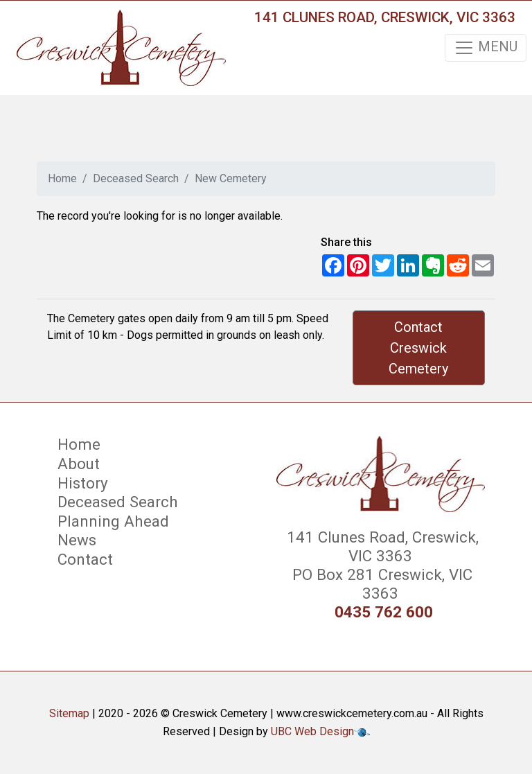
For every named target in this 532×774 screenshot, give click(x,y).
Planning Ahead (113, 521)
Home (62, 178)
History (83, 483)
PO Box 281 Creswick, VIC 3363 (380, 584)
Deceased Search (136, 178)
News (77, 540)
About (79, 464)
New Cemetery (231, 178)
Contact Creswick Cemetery (418, 348)
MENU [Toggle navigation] (486, 48)
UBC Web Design (312, 731)
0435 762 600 (384, 612)
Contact (85, 559)
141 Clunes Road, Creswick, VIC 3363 (385, 17)
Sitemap (69, 713)
